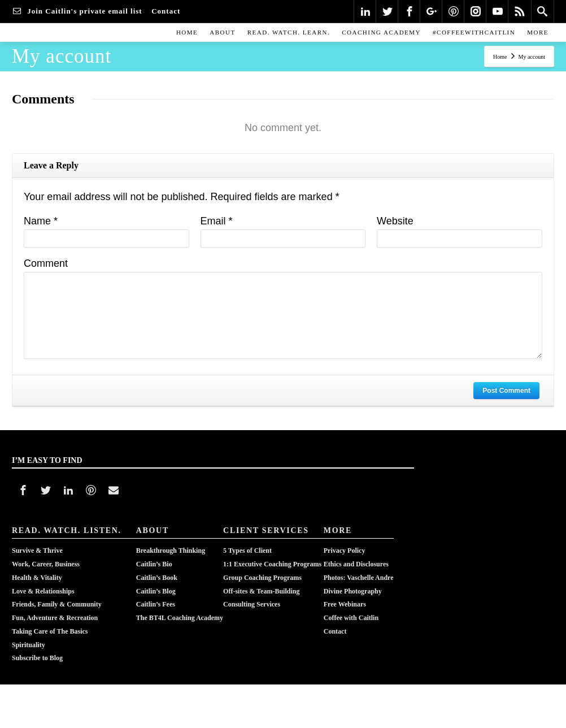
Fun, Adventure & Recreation (55, 606)
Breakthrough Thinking (171, 550)
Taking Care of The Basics (50, 618)
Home (187, 32)
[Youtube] (498, 11)
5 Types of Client (247, 550)
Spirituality (29, 629)
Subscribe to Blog (37, 640)
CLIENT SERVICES (266, 530)
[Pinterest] (454, 11)
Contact (335, 618)
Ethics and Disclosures (356, 561)
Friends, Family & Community (57, 595)
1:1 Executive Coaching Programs (272, 561)
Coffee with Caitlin (351, 606)
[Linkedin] (365, 11)
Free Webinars (345, 595)
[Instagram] (476, 11)
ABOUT (222, 32)
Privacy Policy (345, 550)
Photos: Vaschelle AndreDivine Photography (359, 578)
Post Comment (506, 391)
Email (217, 221)
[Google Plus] (432, 11)
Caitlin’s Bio (154, 561)
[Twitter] (388, 11)
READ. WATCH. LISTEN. (67, 530)
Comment (46, 263)
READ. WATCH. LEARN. (289, 32)
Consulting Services (252, 595)
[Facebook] (410, 11)
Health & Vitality (37, 573)
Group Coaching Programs (262, 573)
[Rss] (520, 11)
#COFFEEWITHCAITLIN (474, 32)
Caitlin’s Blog (156, 584)
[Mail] (114, 490)
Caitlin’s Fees (156, 595)
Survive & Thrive (37, 550)
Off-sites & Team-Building (261, 584)
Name (41, 221)
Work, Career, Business (46, 561)
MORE (538, 32)
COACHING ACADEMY (381, 32)
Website (395, 221)
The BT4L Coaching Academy (180, 606)
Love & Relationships (43, 584)
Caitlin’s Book (157, 573)
